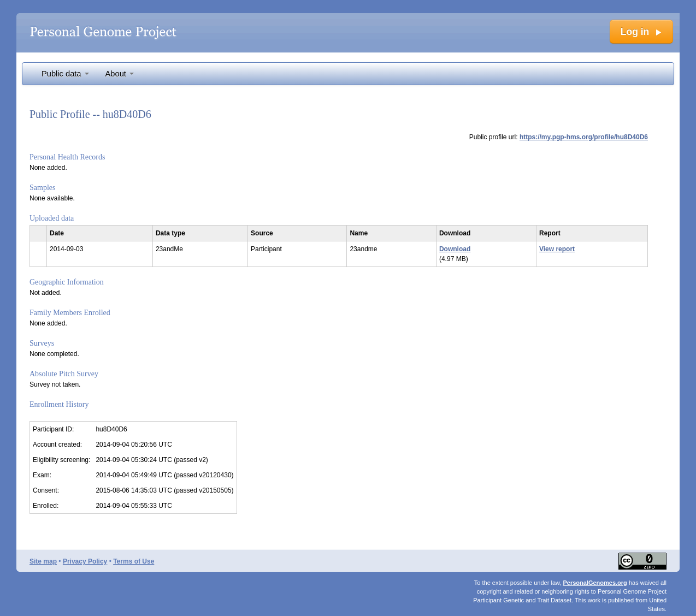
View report (557, 249)
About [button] (120, 74)
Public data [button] (65, 74)
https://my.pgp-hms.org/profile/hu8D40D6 (584, 137)
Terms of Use (134, 561)
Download (455, 249)
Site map (43, 561)
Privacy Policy (85, 561)
